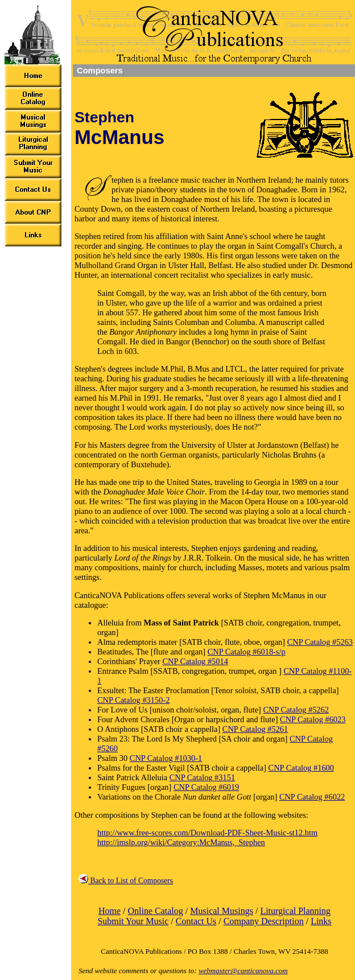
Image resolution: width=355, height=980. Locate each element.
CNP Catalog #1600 (301, 768)
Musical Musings (222, 911)
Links (321, 921)
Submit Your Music (133, 921)
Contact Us (196, 921)
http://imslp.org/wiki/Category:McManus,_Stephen (181, 842)
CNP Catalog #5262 (296, 710)
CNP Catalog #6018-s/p (247, 652)
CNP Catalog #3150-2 (133, 700)
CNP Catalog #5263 (320, 642)
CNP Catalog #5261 (255, 729)
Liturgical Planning (295, 911)
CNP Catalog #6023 (313, 719)
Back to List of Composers (126, 881)
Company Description (264, 921)
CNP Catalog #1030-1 (166, 758)
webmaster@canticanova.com (243, 971)
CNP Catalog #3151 (202, 777)
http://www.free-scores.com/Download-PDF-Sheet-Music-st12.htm (207, 833)
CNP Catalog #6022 (312, 797)
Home (110, 911)
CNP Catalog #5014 (195, 661)
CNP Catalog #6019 (206, 787)
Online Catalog (155, 911)
